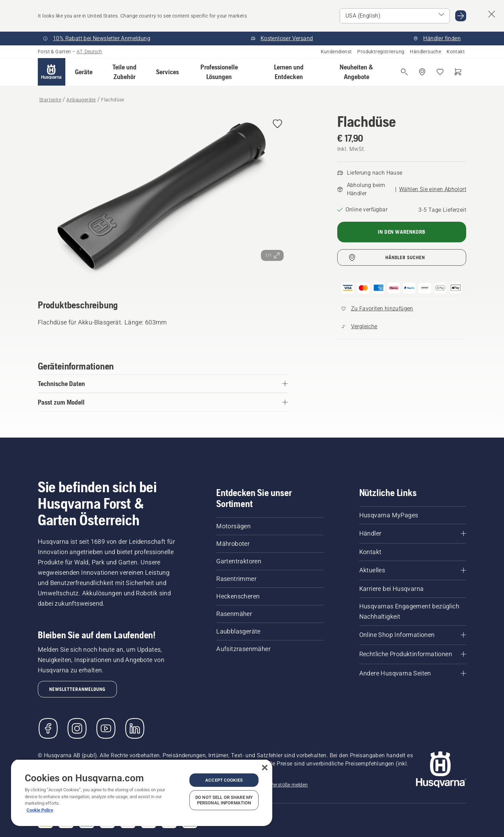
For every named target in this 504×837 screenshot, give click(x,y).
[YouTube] (106, 728)
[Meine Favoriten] (440, 72)
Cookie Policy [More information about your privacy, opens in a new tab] (40, 810)
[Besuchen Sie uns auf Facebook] (48, 728)
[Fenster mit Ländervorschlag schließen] (492, 14)
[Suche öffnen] (404, 72)
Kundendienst (336, 52)
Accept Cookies (224, 780)
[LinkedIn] (135, 728)
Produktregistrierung (381, 52)
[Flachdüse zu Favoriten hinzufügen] (277, 124)
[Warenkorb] (458, 72)
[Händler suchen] (422, 72)
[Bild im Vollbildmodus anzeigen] (163, 197)
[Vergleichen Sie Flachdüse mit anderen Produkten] (359, 327)
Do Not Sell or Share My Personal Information (224, 800)
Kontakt (456, 52)
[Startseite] (52, 72)
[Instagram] (77, 728)
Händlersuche (425, 52)
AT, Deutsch (89, 52)
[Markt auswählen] (395, 16)
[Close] (265, 768)
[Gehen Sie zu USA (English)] (461, 16)
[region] (142, 792)
